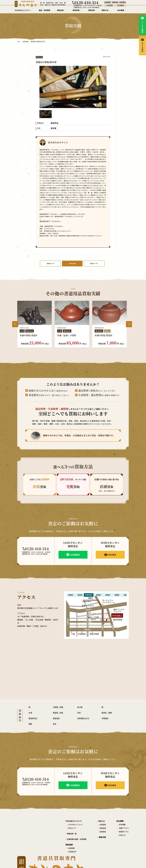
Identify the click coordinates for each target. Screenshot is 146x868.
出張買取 (104, 824)
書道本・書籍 (107, 712)
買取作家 (103, 837)
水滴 (30, 712)
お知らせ (122, 835)
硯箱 (30, 723)
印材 (79, 712)
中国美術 (105, 718)
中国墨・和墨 (58, 707)
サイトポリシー (106, 863)
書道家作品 (33, 718)
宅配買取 (104, 828)
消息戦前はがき (84, 718)
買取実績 (25, 42)
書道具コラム (124, 831)
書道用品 (57, 718)
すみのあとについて (76, 824)
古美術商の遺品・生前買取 (78, 839)
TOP (19, 42)
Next (129, 324)
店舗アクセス (124, 828)
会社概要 (122, 824)
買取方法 (103, 821)
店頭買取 (104, 831)
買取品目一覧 (73, 833)
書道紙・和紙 (58, 712)
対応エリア (73, 828)
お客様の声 (73, 851)
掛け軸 (80, 707)
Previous (15, 324)
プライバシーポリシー (122, 863)
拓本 (55, 723)
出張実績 (72, 848)
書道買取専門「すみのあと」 (49, 221)
